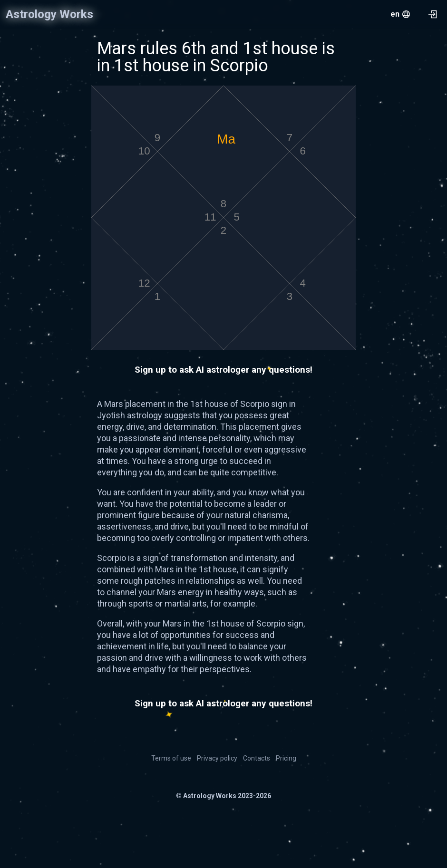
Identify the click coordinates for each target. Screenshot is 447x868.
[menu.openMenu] (400, 14)
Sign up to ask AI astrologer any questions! (223, 370)
